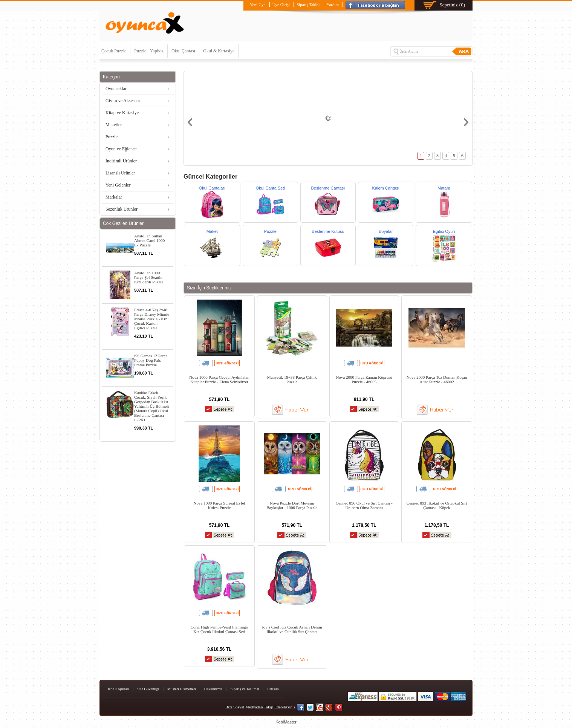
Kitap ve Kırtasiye (122, 113)
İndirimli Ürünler (121, 161)
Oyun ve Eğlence (121, 149)
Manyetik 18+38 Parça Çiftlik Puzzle (292, 379)
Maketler (114, 125)
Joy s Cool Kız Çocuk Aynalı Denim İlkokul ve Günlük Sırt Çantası (292, 629)
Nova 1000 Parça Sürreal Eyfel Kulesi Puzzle (219, 505)
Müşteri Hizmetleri (182, 689)
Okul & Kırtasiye (219, 51)
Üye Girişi (281, 5)
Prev (190, 122)
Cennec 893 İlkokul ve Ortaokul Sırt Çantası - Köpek (437, 505)
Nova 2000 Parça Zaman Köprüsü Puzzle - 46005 (364, 379)
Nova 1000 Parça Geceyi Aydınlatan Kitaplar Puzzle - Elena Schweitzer (219, 379)
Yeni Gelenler (118, 185)
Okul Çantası (183, 51)
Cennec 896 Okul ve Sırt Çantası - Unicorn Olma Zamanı (364, 505)
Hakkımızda (213, 689)
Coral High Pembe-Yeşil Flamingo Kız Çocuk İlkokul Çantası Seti (219, 629)
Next (466, 122)
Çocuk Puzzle (114, 51)
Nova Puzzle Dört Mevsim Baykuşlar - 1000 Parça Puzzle (292, 505)
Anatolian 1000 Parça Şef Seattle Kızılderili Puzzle (149, 277)
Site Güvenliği (148, 689)
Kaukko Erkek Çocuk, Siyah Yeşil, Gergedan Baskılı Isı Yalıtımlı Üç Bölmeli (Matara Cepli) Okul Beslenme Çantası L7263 (151, 406)
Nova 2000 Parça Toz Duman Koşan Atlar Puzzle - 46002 (437, 379)
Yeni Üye (258, 5)
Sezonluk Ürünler (122, 209)
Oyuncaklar (116, 89)
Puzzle (112, 137)
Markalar (114, 197)
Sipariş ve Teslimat (245, 689)
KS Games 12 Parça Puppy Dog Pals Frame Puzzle (151, 360)
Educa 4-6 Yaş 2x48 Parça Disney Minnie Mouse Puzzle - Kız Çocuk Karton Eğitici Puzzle (152, 319)
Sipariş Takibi (308, 5)
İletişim (273, 689)
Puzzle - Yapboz (149, 51)
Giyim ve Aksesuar (123, 101)
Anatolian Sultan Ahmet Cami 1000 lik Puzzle (149, 240)
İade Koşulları (119, 689)
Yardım (333, 5)
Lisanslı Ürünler (120, 173)
